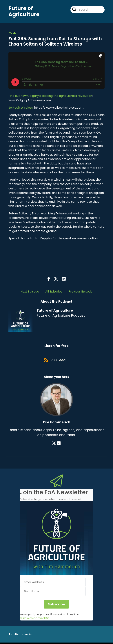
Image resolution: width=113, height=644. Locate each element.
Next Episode (30, 292)
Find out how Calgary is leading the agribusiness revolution (50, 96)
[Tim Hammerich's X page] (54, 445)
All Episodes (54, 292)
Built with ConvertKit (34, 620)
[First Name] (53, 593)
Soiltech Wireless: (21, 108)
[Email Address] (53, 584)
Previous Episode (80, 292)
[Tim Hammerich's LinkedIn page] (59, 445)
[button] (56, 539)
